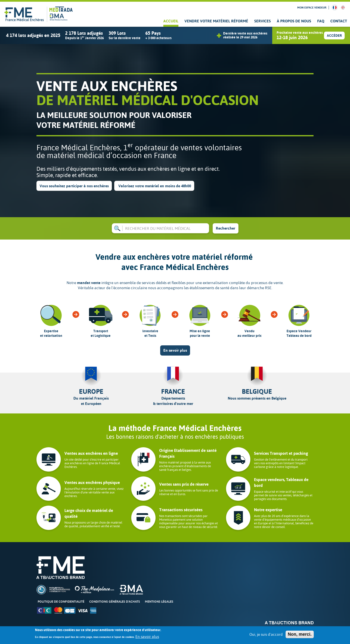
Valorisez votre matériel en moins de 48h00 (154, 186)
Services (262, 21)
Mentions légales (159, 602)
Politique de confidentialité (61, 602)
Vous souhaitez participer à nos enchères (74, 186)
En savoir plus (175, 350)
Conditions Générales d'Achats (115, 602)
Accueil (171, 21)
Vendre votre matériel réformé (216, 21)
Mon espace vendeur (312, 8)
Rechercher (226, 228)
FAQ (321, 21)
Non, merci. (300, 634)
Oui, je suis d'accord (266, 635)
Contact (339, 21)
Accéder (334, 36)
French (335, 8)
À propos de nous (294, 21)
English (343, 8)
